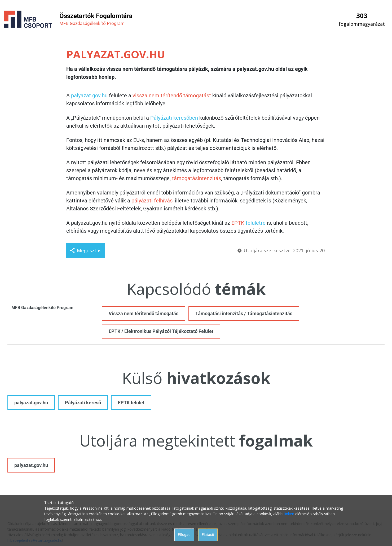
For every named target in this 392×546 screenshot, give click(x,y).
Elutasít (208, 535)
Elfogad (184, 535)
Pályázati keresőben (174, 118)
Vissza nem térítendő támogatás (144, 313)
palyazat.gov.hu (89, 96)
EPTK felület (131, 403)
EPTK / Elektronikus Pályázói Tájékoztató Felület (161, 331)
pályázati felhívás (152, 201)
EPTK (238, 223)
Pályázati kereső (83, 403)
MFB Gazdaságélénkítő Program (42, 308)
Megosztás (85, 250)
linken (289, 514)
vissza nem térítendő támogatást (172, 96)
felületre (256, 223)
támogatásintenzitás (197, 178)
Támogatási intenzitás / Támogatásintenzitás (244, 313)
